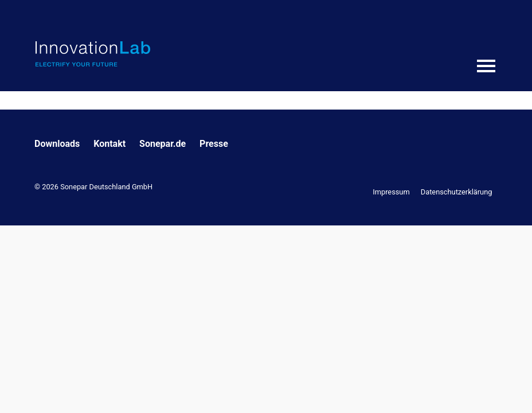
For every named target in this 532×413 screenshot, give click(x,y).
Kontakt (109, 144)
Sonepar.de (163, 144)
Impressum (391, 192)
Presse (214, 144)
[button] (25, 388)
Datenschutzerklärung (457, 192)
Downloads (57, 144)
